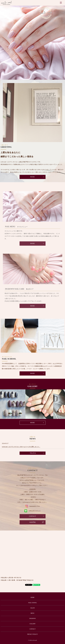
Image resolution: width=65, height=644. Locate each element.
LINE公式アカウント (32, 511)
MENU (61, 3)
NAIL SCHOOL (32, 603)
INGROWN (33, 618)
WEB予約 (33, 522)
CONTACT (32, 516)
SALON (32, 608)
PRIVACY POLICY (32, 634)
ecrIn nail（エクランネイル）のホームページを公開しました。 (21, 447)
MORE (32, 177)
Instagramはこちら (32, 506)
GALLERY (32, 624)
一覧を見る (33, 453)
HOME (32, 597)
